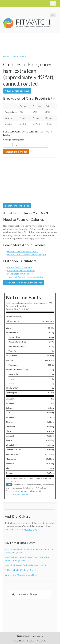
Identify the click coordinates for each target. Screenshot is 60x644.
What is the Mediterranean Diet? (21, 575)
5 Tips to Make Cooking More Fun (22, 570)
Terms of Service (20, 641)
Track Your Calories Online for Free (24, 283)
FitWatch (26, 23)
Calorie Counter (19, 56)
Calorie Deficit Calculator (20, 267)
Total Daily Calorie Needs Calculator (25, 277)
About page (31, 529)
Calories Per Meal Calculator (21, 270)
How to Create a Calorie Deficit (23, 251)
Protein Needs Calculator (20, 274)
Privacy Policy (42, 641)
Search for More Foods (17, 206)
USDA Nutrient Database (21, 494)
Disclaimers (31, 641)
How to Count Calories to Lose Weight (27, 254)
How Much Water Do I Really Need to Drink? (27, 565)
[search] (30, 594)
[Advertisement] (29, 44)
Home (6, 56)
